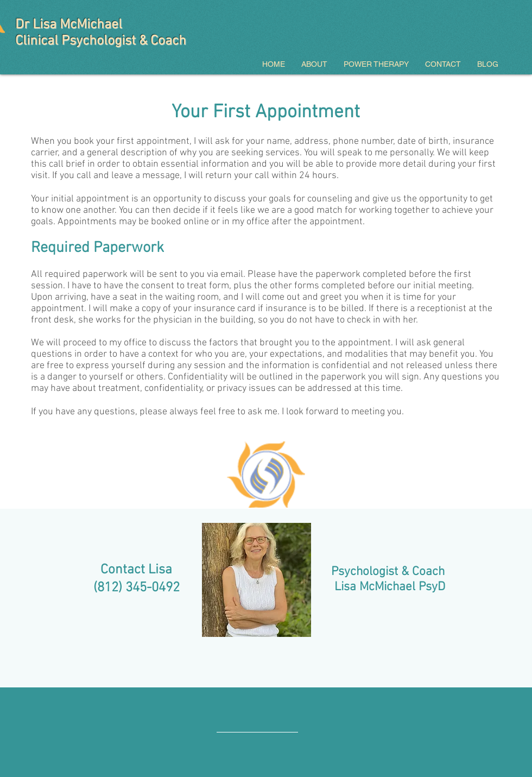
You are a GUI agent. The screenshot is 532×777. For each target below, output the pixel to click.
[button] (314, 64)
